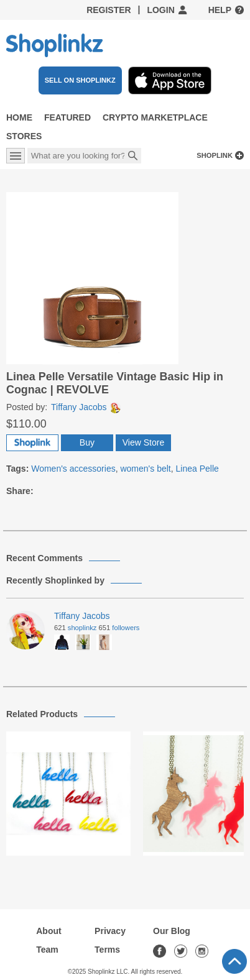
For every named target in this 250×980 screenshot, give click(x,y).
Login (160, 10)
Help (220, 10)
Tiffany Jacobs (86, 407)
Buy (87, 442)
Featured (67, 117)
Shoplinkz (82, 628)
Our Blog (172, 931)
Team (47, 950)
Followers (126, 628)
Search (133, 157)
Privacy (110, 931)
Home (19, 117)
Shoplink (215, 155)
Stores (24, 136)
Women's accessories (73, 469)
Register (109, 10)
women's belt (145, 469)
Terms (107, 950)
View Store (143, 442)
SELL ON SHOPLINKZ (80, 80)
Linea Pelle (197, 469)
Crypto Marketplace (155, 117)
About (49, 931)
